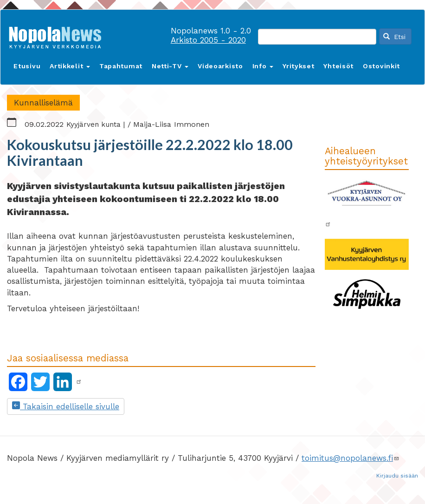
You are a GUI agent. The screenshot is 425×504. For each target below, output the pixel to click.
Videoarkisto (220, 66)
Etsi (394, 37)
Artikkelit (70, 66)
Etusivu (27, 66)
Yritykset (298, 66)
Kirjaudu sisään (397, 476)
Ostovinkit (381, 66)
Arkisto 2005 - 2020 (208, 40)
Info (263, 66)
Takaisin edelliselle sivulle (66, 406)
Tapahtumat (121, 66)
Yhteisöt (338, 66)
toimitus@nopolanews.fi (351, 458)
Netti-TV (170, 66)
